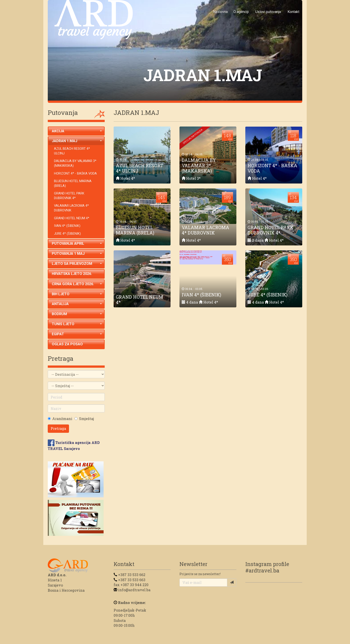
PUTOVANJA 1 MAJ (77, 254)
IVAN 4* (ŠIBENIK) (67, 226)
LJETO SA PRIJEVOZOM (77, 264)
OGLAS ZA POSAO (67, 344)
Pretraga (58, 428)
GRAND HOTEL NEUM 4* (72, 218)
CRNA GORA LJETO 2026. (77, 284)
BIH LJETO (77, 294)
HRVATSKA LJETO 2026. (72, 274)
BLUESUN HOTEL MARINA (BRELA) (73, 184)
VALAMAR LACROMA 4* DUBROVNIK (71, 208)
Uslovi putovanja (268, 12)
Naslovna (220, 12)
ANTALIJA (77, 304)
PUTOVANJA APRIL (77, 244)
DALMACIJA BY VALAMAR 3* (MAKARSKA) (75, 163)
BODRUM (77, 314)
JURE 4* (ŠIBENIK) (67, 234)
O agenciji (241, 12)
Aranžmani (62, 419)
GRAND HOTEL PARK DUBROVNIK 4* (69, 196)
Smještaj (86, 419)
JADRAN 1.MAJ (77, 141)
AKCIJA (77, 131)
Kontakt (293, 12)
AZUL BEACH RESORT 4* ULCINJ (72, 151)
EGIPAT (77, 334)
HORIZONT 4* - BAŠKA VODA (75, 174)
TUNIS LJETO (77, 324)
